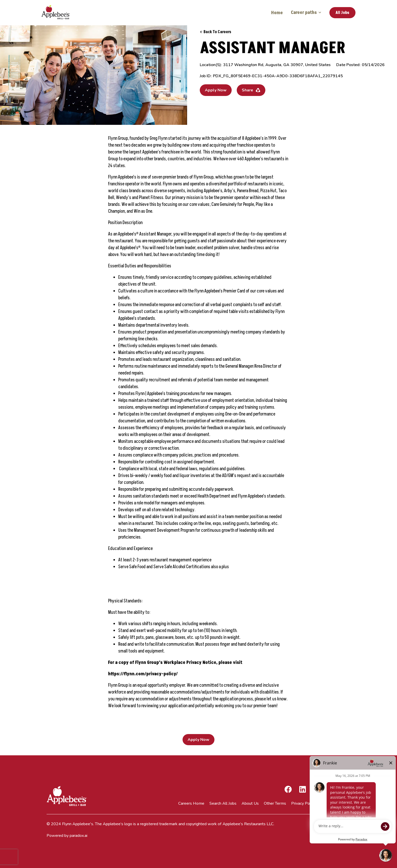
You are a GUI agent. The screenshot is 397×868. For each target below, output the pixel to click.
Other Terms (275, 803)
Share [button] (251, 90)
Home (277, 13)
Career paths (306, 13)
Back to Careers (215, 32)
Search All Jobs (223, 803)
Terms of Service (335, 803)
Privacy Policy (303, 803)
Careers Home (191, 803)
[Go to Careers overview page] (59, 13)
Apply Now (216, 90)
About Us (250, 803)
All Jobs (342, 13)
